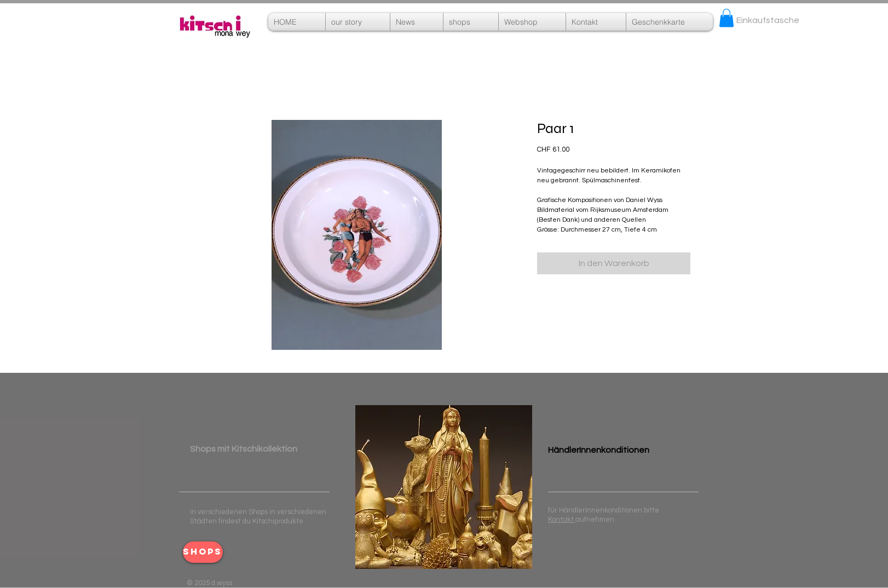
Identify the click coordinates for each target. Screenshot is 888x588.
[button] (532, 22)
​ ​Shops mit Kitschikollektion (244, 449)
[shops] (203, 552)
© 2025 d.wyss (209, 583)
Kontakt (562, 520)
